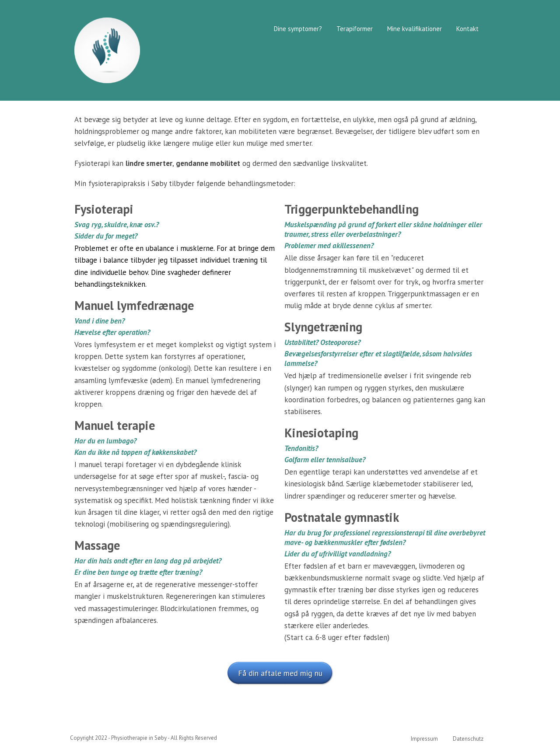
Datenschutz (468, 739)
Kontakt (467, 29)
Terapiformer (355, 29)
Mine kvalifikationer (415, 29)
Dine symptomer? (298, 29)
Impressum (424, 739)
